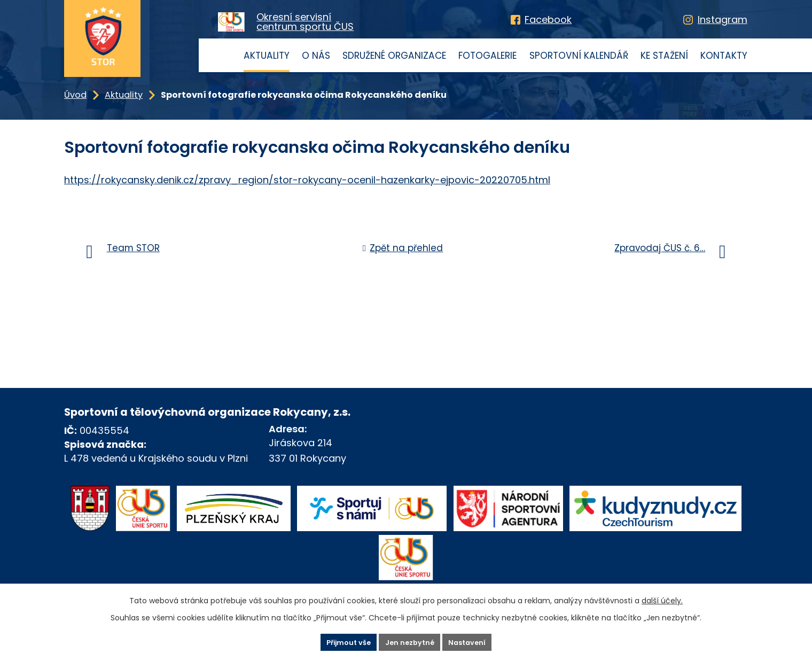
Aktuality (267, 56)
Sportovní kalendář (579, 56)
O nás (316, 56)
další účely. (662, 598)
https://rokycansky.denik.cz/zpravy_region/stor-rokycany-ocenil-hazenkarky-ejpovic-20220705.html (307, 180)
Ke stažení (664, 56)
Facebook (548, 20)
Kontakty (724, 56)
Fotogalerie (487, 56)
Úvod (225, 55)
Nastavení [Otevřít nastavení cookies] (481, 641)
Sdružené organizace (394, 56)
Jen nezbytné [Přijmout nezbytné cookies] (410, 641)
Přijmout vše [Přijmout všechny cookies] (335, 641)
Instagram (723, 20)
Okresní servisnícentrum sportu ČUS (305, 22)
